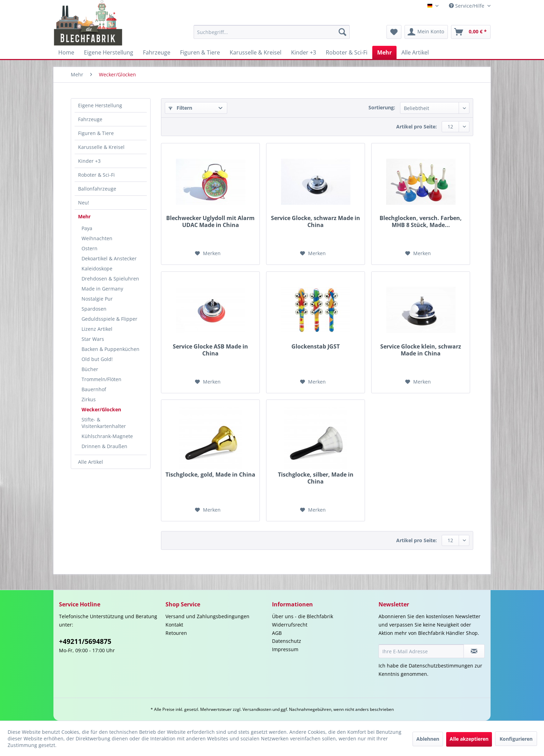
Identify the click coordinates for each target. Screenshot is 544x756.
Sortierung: (382, 107)
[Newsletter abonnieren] (474, 651)
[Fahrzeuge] (157, 52)
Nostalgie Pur (97, 299)
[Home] (66, 52)
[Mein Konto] (426, 32)
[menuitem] (272, 32)
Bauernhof (94, 389)
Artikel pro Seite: (416, 127)
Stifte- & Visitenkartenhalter (104, 423)
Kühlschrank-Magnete (107, 436)
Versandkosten (257, 709)
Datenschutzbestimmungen (441, 666)
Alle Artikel (91, 462)
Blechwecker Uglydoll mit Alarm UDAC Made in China (210, 221)
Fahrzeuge (90, 119)
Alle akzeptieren (469, 739)
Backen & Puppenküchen (110, 349)
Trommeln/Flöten (101, 379)
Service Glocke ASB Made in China (210, 350)
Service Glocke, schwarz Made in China (316, 221)
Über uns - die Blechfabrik (303, 616)
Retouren (176, 633)
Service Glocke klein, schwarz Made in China (421, 350)
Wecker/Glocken (101, 409)
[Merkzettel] (394, 32)
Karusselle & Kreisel (101, 147)
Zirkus (89, 399)
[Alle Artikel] (415, 52)
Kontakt (174, 625)
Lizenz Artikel (97, 329)
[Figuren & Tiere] (200, 52)
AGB (277, 633)
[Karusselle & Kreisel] (256, 52)
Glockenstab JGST (316, 347)
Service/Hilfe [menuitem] (467, 6)
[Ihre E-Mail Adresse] (421, 651)
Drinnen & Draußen (104, 446)
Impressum (285, 649)
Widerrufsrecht (290, 625)
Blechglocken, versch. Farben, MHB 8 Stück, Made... (421, 221)
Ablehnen (428, 739)
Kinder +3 (89, 161)
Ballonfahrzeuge (97, 189)
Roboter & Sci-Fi (96, 175)
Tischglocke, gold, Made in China (210, 475)
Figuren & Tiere (96, 133)
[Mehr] (384, 52)
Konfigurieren (516, 739)
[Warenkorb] (471, 32)
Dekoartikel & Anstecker (109, 258)
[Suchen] (342, 32)
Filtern (180, 108)
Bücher (90, 369)
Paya (87, 228)
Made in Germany (102, 289)
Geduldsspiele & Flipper (109, 319)
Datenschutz (287, 641)
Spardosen (94, 309)
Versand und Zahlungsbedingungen (207, 616)
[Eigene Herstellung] (109, 52)
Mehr (84, 216)
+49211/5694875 (85, 641)
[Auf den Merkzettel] (208, 253)
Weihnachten (97, 238)
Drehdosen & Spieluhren (110, 279)
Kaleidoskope (97, 268)
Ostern (90, 248)
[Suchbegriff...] (272, 32)
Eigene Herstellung (100, 105)
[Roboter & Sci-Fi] (347, 52)
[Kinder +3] (304, 52)
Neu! (84, 203)
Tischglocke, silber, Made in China (316, 478)
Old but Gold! (97, 359)
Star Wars (93, 339)
